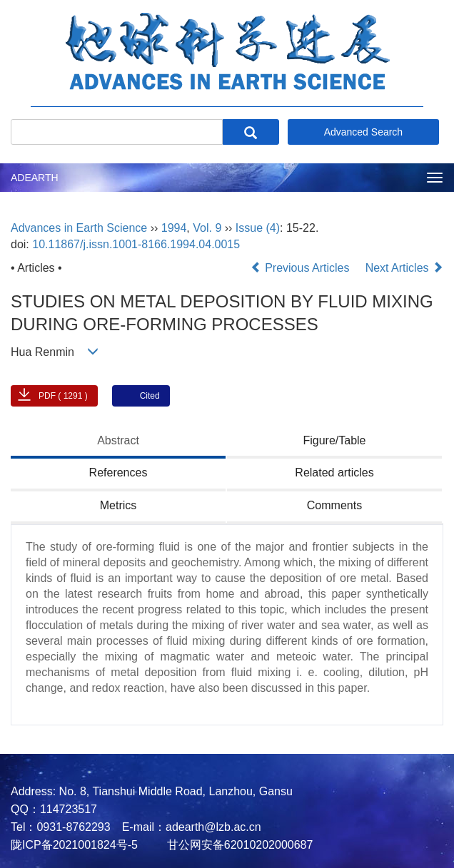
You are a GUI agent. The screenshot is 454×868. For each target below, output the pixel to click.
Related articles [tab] (334, 473)
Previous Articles (302, 268)
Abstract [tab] (118, 440)
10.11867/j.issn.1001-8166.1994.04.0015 (136, 244)
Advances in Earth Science (79, 228)
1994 (174, 228)
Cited (150, 396)
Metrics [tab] (118, 505)
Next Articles (404, 268)
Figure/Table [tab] (334, 440)
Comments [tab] (334, 505)
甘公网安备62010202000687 (238, 845)
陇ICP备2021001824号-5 (74, 845)
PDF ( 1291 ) (63, 396)
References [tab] (118, 473)
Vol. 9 (207, 228)
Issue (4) (258, 228)
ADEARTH (35, 178)
